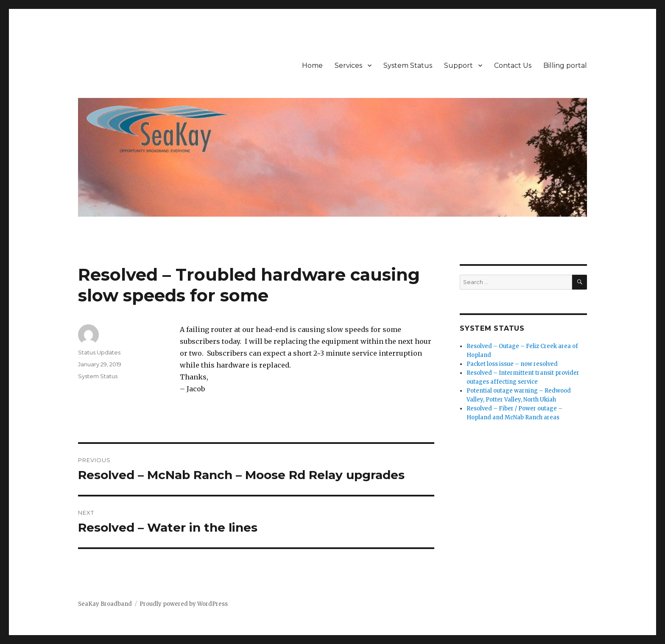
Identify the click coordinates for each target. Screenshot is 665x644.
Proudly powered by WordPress (184, 604)
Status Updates (99, 352)
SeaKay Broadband (105, 604)
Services (348, 66)
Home (312, 66)
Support (458, 66)
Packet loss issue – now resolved (512, 364)
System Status (408, 66)
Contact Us (513, 66)
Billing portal (565, 66)
